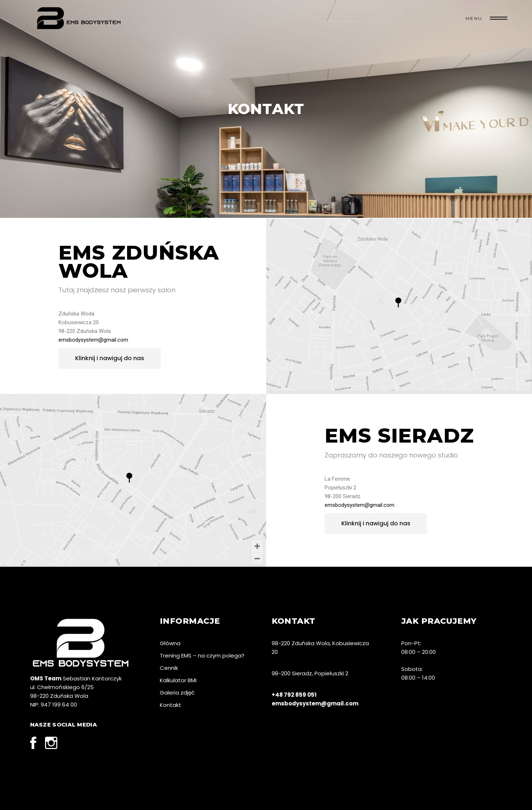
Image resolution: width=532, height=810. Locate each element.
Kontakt (170, 705)
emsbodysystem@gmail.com (93, 340)
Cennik (169, 668)
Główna (170, 643)
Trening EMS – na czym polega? (202, 656)
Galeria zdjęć (177, 693)
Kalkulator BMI (178, 680)
